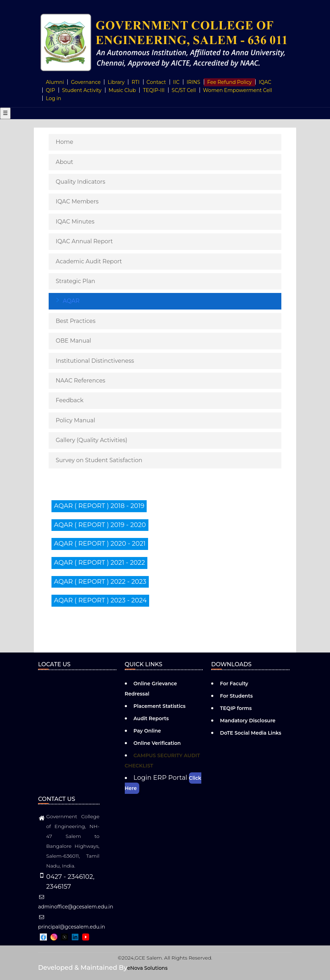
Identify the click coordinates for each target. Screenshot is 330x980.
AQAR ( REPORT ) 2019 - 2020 (100, 525)
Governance (86, 82)
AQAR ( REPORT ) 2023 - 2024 (100, 600)
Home (65, 142)
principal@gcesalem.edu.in (72, 922)
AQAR (71, 301)
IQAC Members (77, 201)
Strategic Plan (75, 281)
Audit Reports (151, 718)
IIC (176, 82)
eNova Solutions (147, 968)
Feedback (70, 400)
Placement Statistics (160, 706)
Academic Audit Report (89, 261)
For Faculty (234, 684)
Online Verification (157, 743)
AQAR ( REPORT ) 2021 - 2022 (99, 563)
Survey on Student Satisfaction (99, 460)
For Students (236, 696)
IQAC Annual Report (84, 241)
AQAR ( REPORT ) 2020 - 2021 (100, 544)
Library (116, 82)
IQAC (265, 82)
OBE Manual (73, 341)
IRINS (193, 82)
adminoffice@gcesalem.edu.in (76, 902)
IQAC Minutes (75, 222)
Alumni (55, 82)
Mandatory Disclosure (248, 721)
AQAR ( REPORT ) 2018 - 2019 (99, 506)
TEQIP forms (236, 708)
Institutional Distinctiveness (95, 361)
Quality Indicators (81, 182)
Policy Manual (75, 420)
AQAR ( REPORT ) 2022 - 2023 (100, 582)
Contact (156, 82)
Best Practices (76, 321)
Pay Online (147, 731)
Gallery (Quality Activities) (91, 440)
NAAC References (81, 381)
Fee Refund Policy (230, 82)
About (65, 162)
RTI (135, 82)
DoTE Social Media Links (251, 733)
